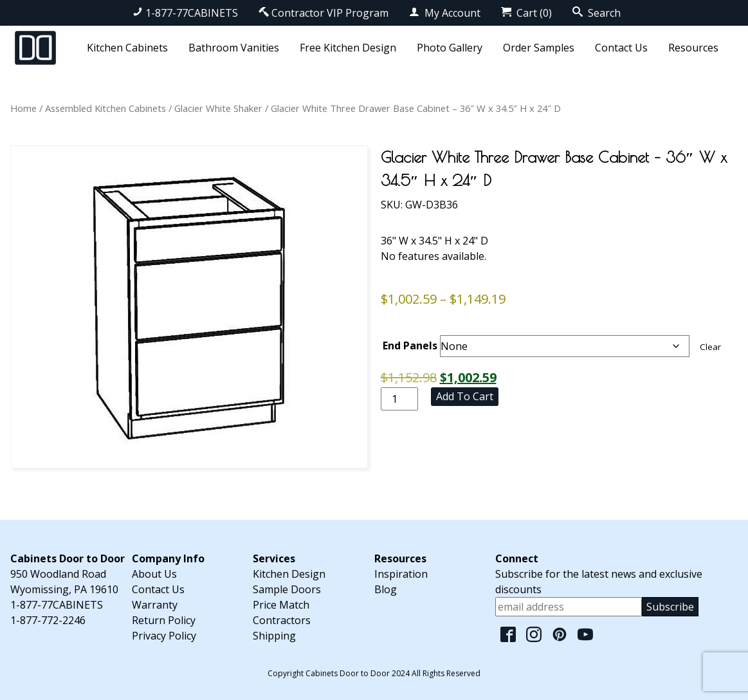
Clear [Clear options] (710, 347)
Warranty (155, 605)
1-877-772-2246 (48, 620)
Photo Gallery (450, 48)
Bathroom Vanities (234, 48)
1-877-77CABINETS (185, 13)
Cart (526, 13)
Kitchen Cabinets (127, 48)
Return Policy (164, 620)
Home (23, 108)
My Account (445, 13)
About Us (154, 574)
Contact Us (621, 48)
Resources (693, 48)
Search (597, 13)
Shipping (274, 636)
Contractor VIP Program (324, 13)
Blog (386, 589)
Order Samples (539, 48)
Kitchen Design (289, 574)
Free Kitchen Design (348, 48)
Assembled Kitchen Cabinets (105, 108)
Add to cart (465, 396)
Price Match (281, 605)
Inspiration (401, 574)
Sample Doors (287, 589)
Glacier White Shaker (218, 108)
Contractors (282, 620)
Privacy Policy (164, 636)
